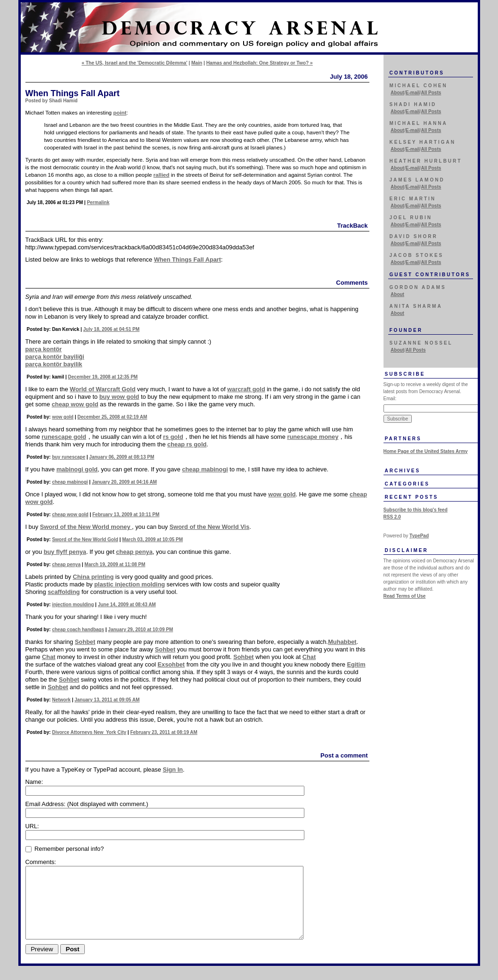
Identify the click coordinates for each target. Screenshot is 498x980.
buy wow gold (119, 397)
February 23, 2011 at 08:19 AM (163, 732)
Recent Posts (412, 497)
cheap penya (134, 552)
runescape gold (64, 437)
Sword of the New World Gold (85, 539)
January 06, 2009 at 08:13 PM (122, 457)
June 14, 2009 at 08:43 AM (127, 605)
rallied (162, 175)
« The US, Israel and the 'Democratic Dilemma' (134, 63)
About (397, 93)
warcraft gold (246, 389)
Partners (403, 439)
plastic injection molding (130, 584)
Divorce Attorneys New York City (89, 732)
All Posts (431, 93)
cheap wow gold (75, 404)
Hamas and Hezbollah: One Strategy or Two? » (260, 63)
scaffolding (64, 592)
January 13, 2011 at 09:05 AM (107, 700)
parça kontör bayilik (54, 364)
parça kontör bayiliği (55, 357)
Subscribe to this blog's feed (416, 510)
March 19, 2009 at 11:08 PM (115, 564)
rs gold (173, 437)
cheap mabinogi (205, 469)
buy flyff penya (65, 552)
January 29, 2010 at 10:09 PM (140, 630)
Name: (34, 782)
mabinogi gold (77, 469)
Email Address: (87, 804)
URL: (32, 826)
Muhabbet (342, 642)
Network (61, 700)
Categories (407, 484)
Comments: (41, 862)
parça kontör (44, 349)
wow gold (63, 417)
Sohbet (85, 642)
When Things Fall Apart (188, 259)
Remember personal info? (65, 849)
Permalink (98, 202)
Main (197, 63)
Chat (49, 657)
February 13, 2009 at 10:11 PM (126, 515)
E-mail (413, 93)
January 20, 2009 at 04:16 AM (124, 482)
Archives (403, 471)
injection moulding (73, 605)
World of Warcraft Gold (102, 389)
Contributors (417, 73)
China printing (94, 577)
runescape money (313, 437)
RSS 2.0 (392, 517)
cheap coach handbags (78, 630)
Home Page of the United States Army (426, 451)
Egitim (356, 664)
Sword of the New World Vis (209, 527)
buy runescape (69, 457)
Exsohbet (171, 664)
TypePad (419, 536)
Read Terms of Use (405, 596)
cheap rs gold (187, 444)
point (120, 113)
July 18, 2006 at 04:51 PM (112, 329)
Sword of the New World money (86, 527)
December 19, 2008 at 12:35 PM (103, 377)
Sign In (173, 770)
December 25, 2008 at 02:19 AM (112, 417)
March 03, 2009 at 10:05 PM (152, 539)
